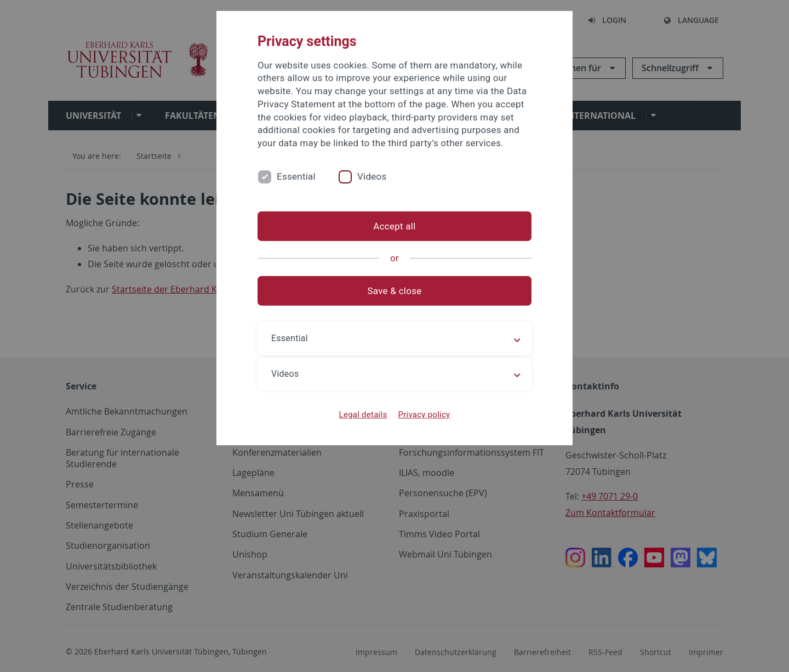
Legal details (363, 415)
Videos (372, 176)
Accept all (394, 226)
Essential (296, 176)
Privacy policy (424, 415)
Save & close (395, 291)
